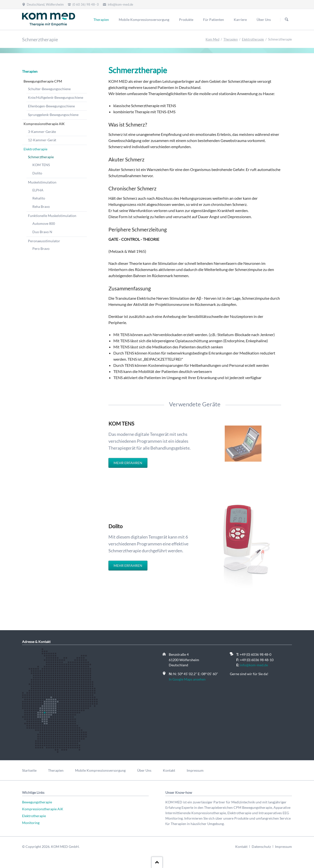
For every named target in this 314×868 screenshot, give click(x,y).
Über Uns (264, 20)
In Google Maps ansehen (187, 679)
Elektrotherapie (253, 39)
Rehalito (39, 198)
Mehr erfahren (128, 463)
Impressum (195, 770)
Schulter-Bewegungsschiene (49, 89)
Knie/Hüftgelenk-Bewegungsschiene (56, 97)
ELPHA (38, 190)
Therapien (101, 20)
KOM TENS (41, 165)
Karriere (240, 20)
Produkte (186, 20)
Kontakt (169, 770)
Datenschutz (261, 847)
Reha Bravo (41, 206)
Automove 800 (44, 223)
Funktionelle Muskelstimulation (52, 216)
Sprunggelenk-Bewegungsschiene (53, 115)
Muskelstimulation (42, 182)
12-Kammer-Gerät (42, 140)
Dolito (37, 173)
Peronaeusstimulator (44, 241)
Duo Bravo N (42, 232)
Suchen (287, 20)
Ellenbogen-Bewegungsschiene (51, 106)
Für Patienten (214, 20)
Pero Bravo (41, 249)
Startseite (29, 770)
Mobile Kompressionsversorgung (144, 20)
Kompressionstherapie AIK (44, 124)
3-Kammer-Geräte (42, 132)
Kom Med (212, 39)
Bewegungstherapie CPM (43, 81)
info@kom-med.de (254, 665)
